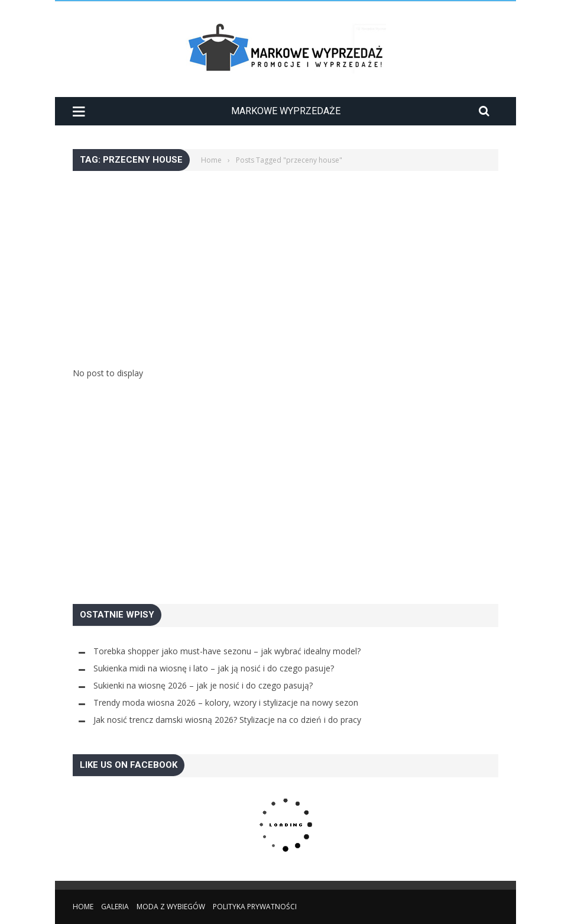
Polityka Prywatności (255, 907)
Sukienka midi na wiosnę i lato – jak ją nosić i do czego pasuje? (214, 668)
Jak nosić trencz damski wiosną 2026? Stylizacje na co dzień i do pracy (227, 720)
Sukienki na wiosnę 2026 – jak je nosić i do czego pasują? (203, 685)
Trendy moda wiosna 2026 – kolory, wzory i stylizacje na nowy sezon (226, 702)
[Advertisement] (285, 254)
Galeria (115, 907)
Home (83, 907)
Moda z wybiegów (171, 907)
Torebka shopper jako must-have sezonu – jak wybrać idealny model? (227, 651)
